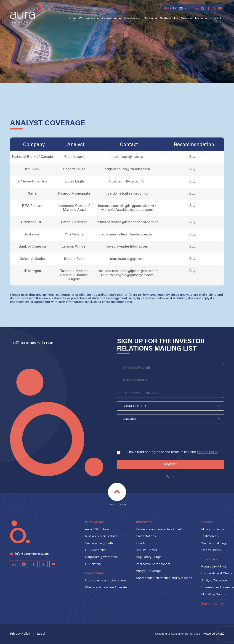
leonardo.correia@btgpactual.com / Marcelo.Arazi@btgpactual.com (127, 208)
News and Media (192, 18)
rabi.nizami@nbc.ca (127, 157)
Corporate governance (101, 557)
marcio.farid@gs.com (127, 259)
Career (149, 18)
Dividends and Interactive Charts (159, 530)
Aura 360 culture (97, 530)
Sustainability (169, 18)
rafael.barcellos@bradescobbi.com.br (127, 222)
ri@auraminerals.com (34, 343)
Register (170, 464)
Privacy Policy (207, 452)
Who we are (87, 18)
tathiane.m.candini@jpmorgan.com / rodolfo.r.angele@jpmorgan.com (127, 273)
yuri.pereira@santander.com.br (127, 235)
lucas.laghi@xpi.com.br (127, 182)
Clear (170, 477)
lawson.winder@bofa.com (127, 247)
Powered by (214, 634)
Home (72, 18)
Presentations (146, 536)
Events (141, 544)
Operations (110, 18)
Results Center (147, 550)
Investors (131, 18)
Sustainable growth (99, 544)
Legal (41, 634)
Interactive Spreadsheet (153, 564)
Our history (93, 564)
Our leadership (96, 550)
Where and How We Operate (106, 588)
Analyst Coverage (149, 571)
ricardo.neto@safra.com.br (127, 194)
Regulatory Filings (149, 557)
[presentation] (152, 435)
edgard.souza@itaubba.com (127, 169)
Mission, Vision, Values (101, 536)
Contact (216, 18)
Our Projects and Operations (106, 581)
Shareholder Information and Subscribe (164, 578)
